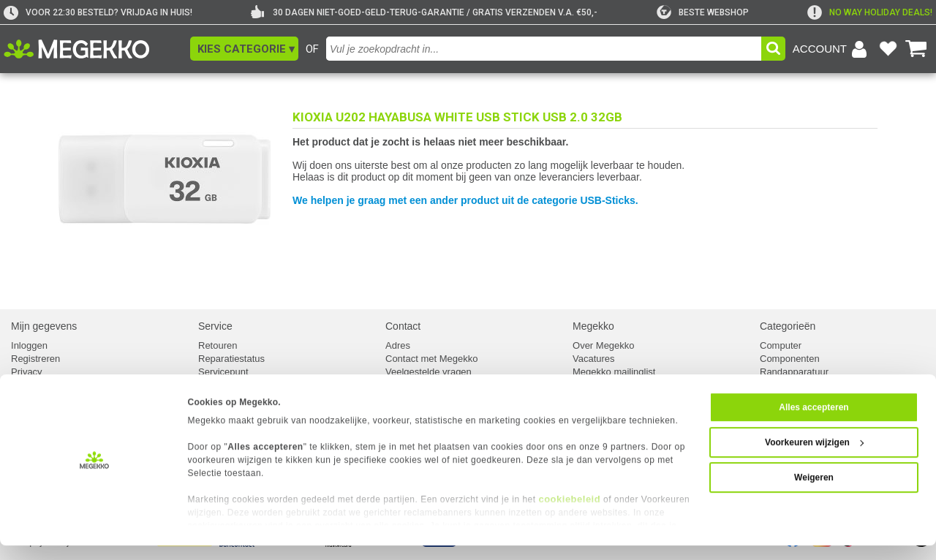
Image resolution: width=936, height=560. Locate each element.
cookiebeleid (569, 514)
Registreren (35, 359)
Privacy (27, 372)
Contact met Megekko (431, 359)
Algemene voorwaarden (623, 385)
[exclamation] (870, 12)
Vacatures (594, 359)
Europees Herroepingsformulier (264, 385)
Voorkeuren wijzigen (814, 457)
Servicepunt (223, 372)
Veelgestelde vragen (429, 372)
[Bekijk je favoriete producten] (888, 49)
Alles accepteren (814, 422)
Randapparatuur (794, 372)
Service (215, 326)
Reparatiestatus (231, 359)
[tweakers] (703, 12)
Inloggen (29, 345)
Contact (403, 326)
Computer (781, 345)
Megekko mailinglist (614, 372)
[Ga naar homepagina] (93, 49)
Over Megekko (604, 345)
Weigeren (814, 492)
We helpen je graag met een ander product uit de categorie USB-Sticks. (465, 200)
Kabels (774, 385)
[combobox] (544, 49)
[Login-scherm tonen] (832, 49)
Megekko (593, 326)
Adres (398, 345)
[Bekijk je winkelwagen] (916, 49)
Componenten (790, 359)
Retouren (218, 345)
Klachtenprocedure (425, 385)
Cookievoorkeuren (50, 385)
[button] (244, 49)
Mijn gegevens (44, 326)
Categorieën (788, 326)
